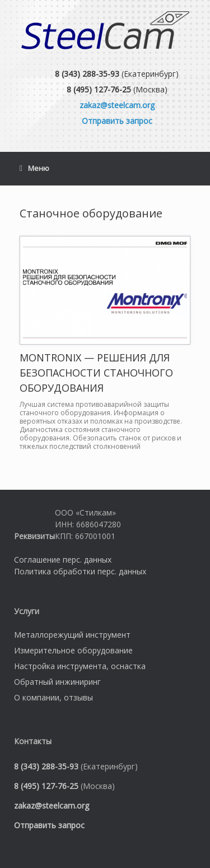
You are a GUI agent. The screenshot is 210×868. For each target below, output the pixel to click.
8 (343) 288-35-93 (87, 74)
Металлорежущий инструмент (72, 635)
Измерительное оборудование (73, 650)
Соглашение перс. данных (63, 560)
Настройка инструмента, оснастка (80, 666)
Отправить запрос (117, 121)
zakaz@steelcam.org (117, 105)
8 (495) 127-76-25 (99, 89)
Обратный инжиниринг (57, 682)
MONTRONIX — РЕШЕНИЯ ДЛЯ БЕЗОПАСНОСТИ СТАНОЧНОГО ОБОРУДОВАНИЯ (96, 373)
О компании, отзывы (53, 697)
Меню (34, 169)
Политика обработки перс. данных (80, 571)
